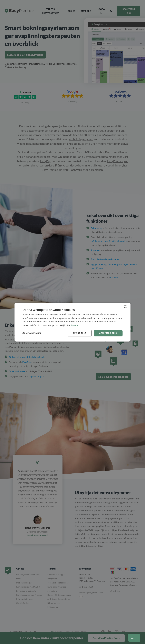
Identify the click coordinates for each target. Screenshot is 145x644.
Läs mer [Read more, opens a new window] (75, 325)
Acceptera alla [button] (108, 333)
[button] (32, 333)
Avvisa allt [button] (79, 333)
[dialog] (72, 322)
